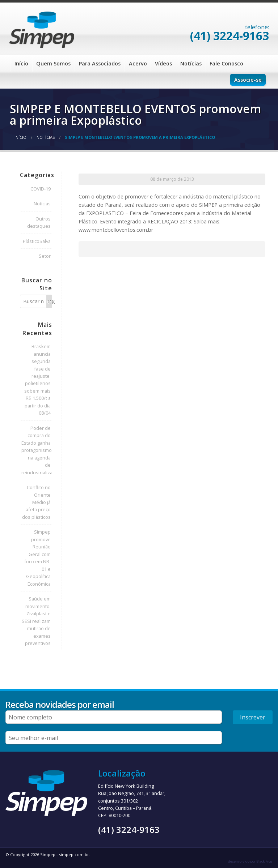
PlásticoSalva (37, 241)
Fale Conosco (226, 63)
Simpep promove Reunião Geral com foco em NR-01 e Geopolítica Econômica (37, 558)
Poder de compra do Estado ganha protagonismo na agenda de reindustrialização (37, 450)
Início (21, 63)
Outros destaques (39, 222)
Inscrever (253, 717)
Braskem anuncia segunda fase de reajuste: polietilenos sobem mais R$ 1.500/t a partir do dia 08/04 (37, 380)
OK (50, 302)
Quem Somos (53, 63)
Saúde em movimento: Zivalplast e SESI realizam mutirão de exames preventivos (36, 621)
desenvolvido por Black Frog (250, 861)
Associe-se (248, 80)
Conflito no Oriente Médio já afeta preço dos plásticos (36, 502)
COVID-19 (41, 189)
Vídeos (163, 63)
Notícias (191, 63)
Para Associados (100, 63)
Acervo (138, 63)
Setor (45, 256)
